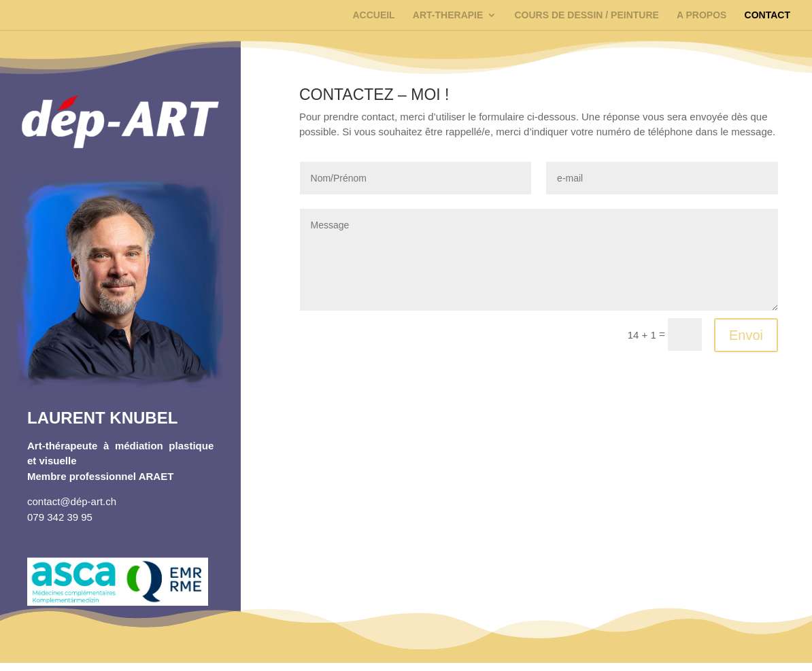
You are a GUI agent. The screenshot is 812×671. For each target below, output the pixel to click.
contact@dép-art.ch (72, 501)
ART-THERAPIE (448, 15)
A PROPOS (701, 15)
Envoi (746, 335)
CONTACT (767, 15)
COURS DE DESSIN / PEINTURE (586, 15)
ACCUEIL (373, 15)
